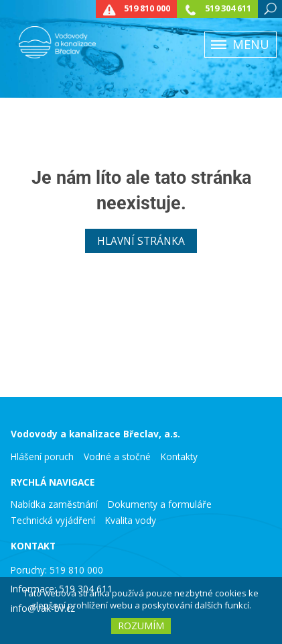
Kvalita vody (131, 521)
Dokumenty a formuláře (160, 504)
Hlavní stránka (141, 241)
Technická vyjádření (53, 521)
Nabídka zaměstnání (54, 504)
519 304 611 (228, 8)
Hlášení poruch (42, 457)
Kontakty (179, 457)
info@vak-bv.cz (43, 608)
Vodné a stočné (117, 457)
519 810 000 (147, 8)
